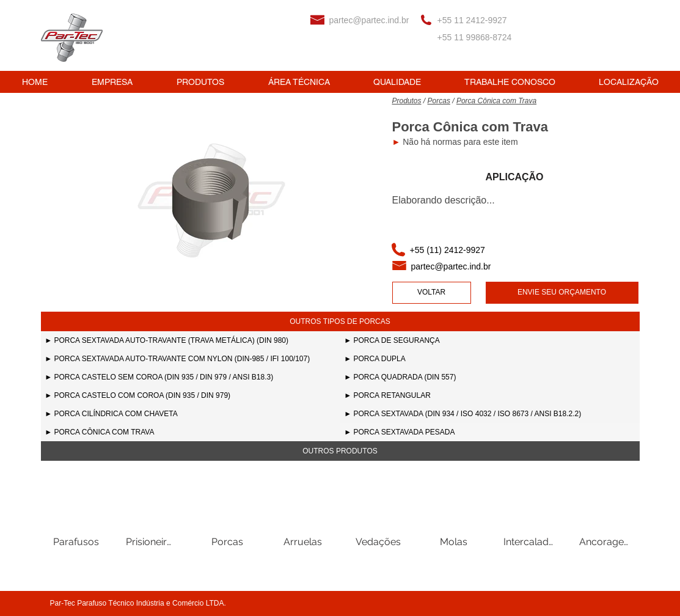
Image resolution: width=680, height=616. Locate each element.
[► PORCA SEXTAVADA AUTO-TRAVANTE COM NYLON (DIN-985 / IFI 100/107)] (191, 359)
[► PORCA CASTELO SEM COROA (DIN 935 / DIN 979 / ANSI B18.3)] (191, 377)
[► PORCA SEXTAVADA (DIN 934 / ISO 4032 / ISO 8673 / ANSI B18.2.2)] (490, 414)
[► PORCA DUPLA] (490, 359)
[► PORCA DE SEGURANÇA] (490, 340)
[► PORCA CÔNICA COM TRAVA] (191, 432)
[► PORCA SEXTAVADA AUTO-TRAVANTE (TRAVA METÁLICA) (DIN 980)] (191, 340)
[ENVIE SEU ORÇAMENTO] (562, 293)
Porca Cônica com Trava (496, 101)
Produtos (407, 101)
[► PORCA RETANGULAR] (490, 395)
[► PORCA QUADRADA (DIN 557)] (490, 377)
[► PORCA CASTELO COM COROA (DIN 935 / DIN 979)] (191, 395)
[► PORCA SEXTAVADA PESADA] (490, 432)
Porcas (439, 101)
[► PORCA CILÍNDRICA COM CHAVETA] (191, 414)
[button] (340, 321)
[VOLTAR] (432, 293)
